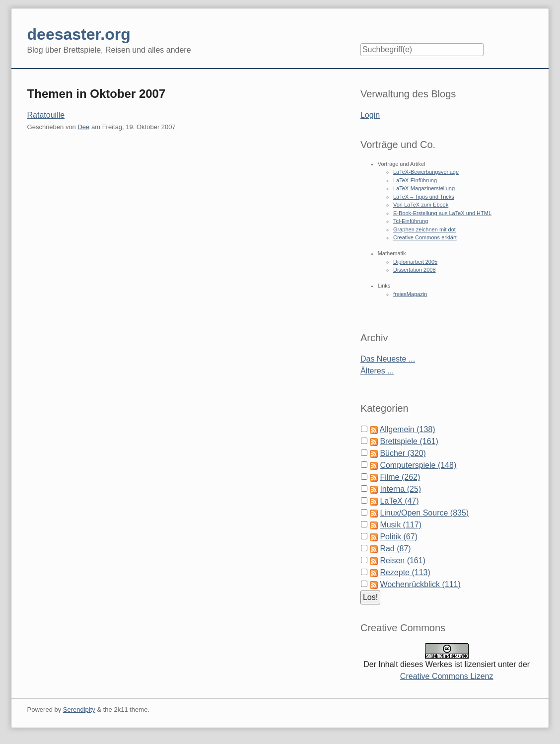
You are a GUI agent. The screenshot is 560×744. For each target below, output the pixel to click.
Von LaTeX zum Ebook (421, 205)
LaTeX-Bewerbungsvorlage (426, 172)
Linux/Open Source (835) (424, 513)
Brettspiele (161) (409, 441)
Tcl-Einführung (411, 221)
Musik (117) (401, 525)
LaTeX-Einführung (415, 180)
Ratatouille (46, 115)
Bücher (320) (403, 453)
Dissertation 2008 (415, 270)
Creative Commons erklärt (425, 237)
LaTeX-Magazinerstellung (424, 188)
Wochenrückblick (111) (420, 584)
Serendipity (79, 709)
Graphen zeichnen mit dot (424, 229)
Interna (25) (400, 489)
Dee (83, 127)
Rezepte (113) (405, 572)
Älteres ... (377, 371)
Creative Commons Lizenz (447, 676)
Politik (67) (399, 537)
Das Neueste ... (388, 359)
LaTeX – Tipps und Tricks (424, 197)
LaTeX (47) (399, 501)
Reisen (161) (403, 560)
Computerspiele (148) (418, 465)
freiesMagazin (410, 294)
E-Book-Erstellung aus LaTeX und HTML (442, 213)
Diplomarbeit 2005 (415, 262)
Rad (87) (395, 549)
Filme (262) (400, 477)
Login (370, 115)
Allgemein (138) (408, 429)
